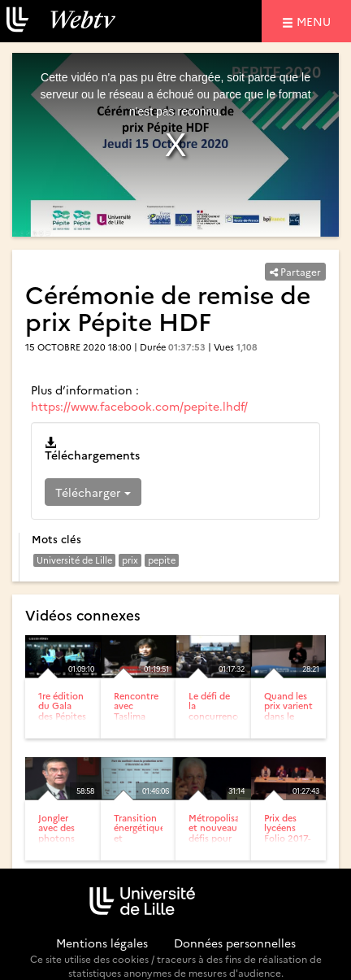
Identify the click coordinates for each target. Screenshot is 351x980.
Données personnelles (235, 943)
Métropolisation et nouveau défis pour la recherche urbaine (223, 842)
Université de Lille (74, 560)
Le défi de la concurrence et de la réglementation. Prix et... (223, 720)
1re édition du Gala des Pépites (62, 706)
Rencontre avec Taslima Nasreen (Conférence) (142, 715)
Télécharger (93, 492)
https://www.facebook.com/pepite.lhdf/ (139, 406)
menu (316, 21)
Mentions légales (102, 943)
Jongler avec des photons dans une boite (58, 837)
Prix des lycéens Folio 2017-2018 (287, 832)
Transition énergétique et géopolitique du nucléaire (141, 842)
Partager (295, 271)
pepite (162, 560)
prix (130, 560)
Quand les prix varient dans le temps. (288, 710)
